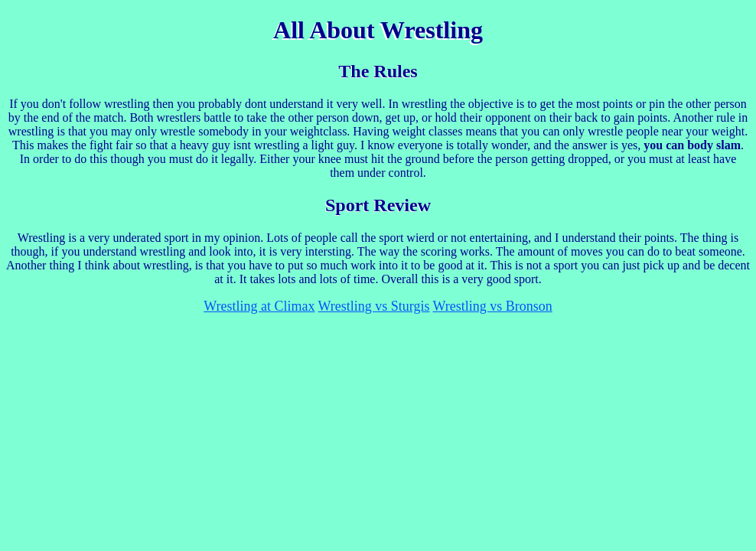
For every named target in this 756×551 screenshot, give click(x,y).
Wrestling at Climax (259, 306)
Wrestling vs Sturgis (374, 306)
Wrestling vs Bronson (492, 306)
